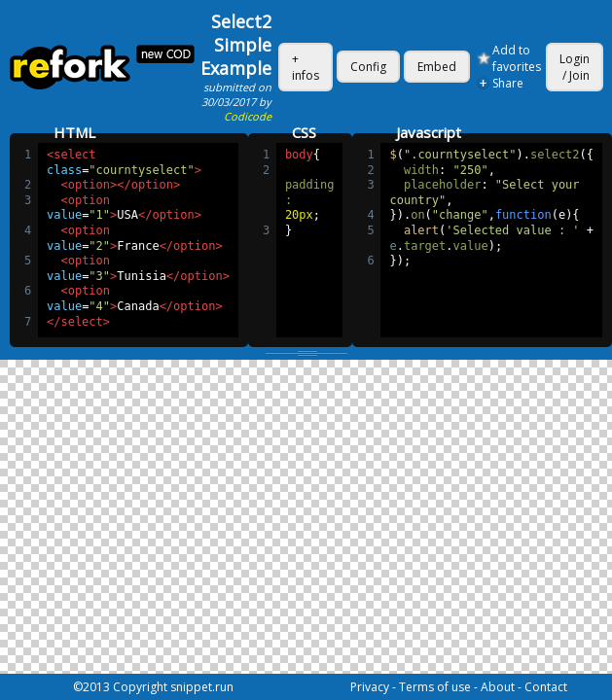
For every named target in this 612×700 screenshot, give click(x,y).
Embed (437, 67)
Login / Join (575, 67)
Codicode (248, 116)
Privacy (370, 687)
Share (508, 83)
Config (368, 67)
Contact (546, 687)
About (498, 687)
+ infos (306, 67)
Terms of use (435, 687)
